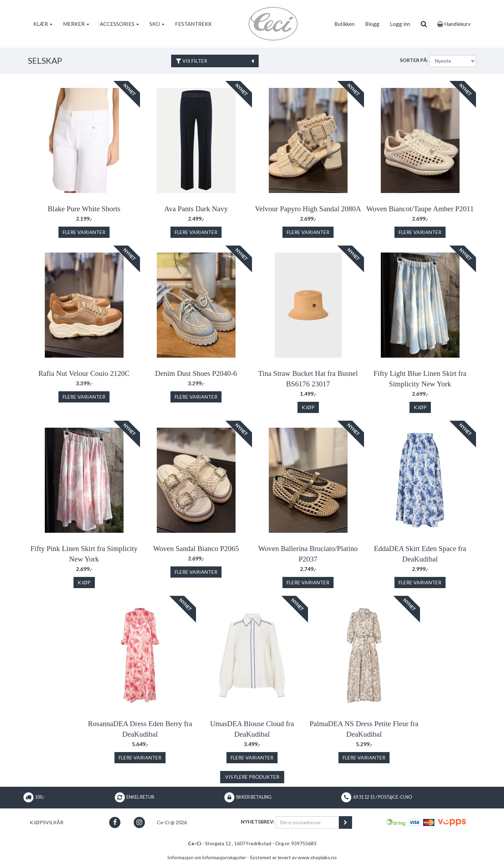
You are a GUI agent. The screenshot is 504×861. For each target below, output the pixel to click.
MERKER (76, 24)
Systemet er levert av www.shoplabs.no (293, 857)
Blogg (372, 24)
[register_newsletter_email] (345, 822)
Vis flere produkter (252, 777)
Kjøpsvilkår (47, 822)
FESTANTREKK (193, 24)
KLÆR (43, 24)
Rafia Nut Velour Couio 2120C (84, 373)
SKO (157, 24)
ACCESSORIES (119, 24)
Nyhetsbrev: (258, 822)
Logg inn (400, 24)
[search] (424, 24)
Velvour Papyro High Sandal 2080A (308, 209)
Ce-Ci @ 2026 (172, 822)
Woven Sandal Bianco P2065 (196, 549)
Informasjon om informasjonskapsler (207, 857)
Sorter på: (414, 60)
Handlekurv (454, 24)
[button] (115, 822)
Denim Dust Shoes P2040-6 (196, 373)
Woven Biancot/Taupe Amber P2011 (420, 209)
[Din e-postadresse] (307, 822)
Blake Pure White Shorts (84, 209)
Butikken (344, 24)
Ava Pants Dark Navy (196, 209)
